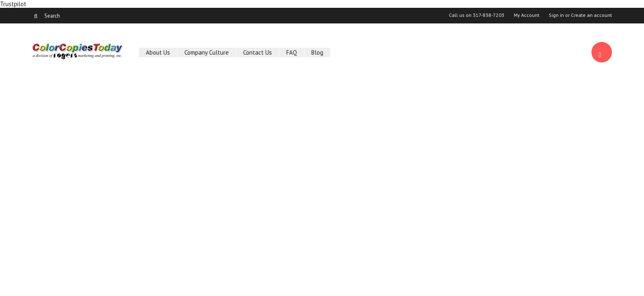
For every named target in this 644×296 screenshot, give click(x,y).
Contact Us (258, 52)
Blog (317, 52)
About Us (158, 52)
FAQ (292, 52)
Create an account (591, 15)
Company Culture (207, 52)
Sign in (556, 15)
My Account (527, 15)
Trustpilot (13, 4)
